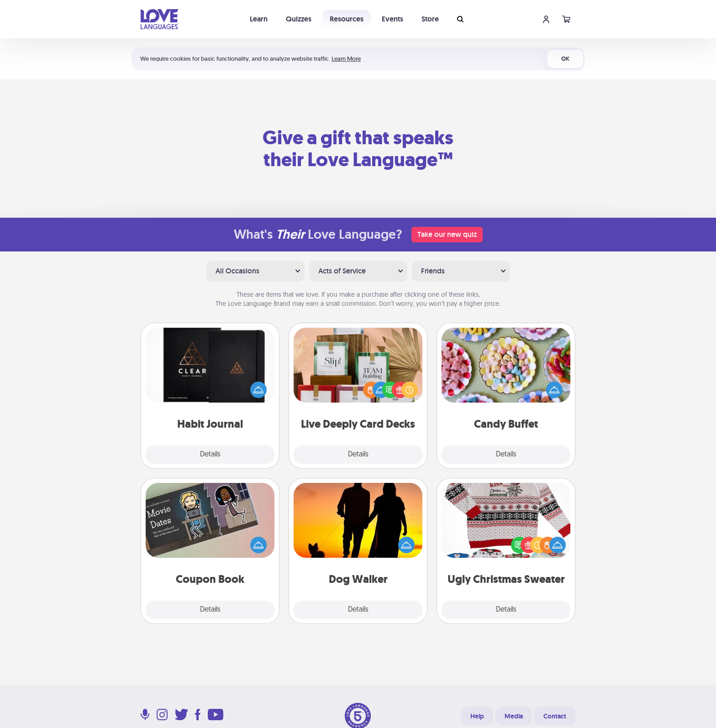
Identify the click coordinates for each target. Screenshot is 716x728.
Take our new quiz (447, 234)
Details (210, 455)
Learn (259, 19)
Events (392, 19)
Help (477, 716)
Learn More (346, 59)
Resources (347, 19)
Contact (555, 716)
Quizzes (299, 19)
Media (514, 716)
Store (430, 19)
